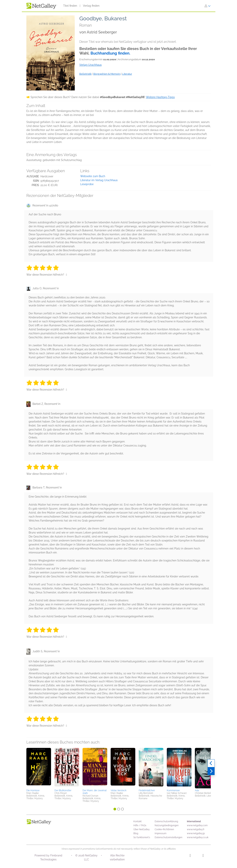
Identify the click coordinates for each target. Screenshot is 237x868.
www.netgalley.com (197, 825)
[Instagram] (190, 856)
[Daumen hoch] (67, 275)
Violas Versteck (118, 790)
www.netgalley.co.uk (198, 837)
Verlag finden (91, 6)
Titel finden (70, 6)
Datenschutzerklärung (166, 821)
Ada (197, 790)
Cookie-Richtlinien (164, 829)
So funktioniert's (142, 837)
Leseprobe (87, 184)
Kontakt (137, 821)
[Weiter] (211, 771)
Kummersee (173, 790)
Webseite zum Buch (93, 176)
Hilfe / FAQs (140, 825)
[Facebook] (203, 856)
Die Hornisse (33, 790)
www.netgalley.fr (196, 829)
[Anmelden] (208, 6)
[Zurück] (211, 763)
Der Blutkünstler (63, 790)
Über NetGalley (142, 829)
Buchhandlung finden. (110, 53)
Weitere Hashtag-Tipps (160, 97)
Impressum (161, 833)
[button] (39, 768)
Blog (136, 833)
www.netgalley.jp (196, 833)
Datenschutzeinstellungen (168, 837)
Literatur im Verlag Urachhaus (99, 180)
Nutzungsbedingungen (167, 825)
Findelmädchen (147, 790)
